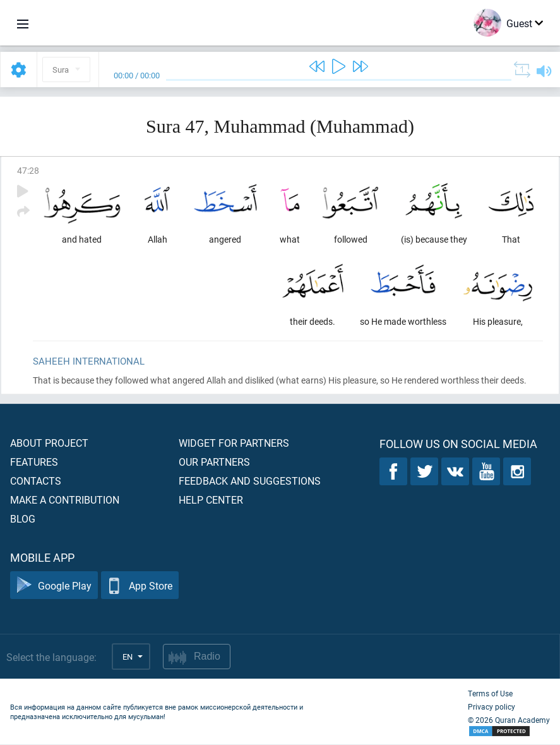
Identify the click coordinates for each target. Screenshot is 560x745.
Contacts (36, 481)
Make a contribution (65, 500)
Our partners (214, 462)
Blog (23, 519)
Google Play (54, 586)
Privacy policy (491, 707)
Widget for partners (234, 443)
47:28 (28, 170)
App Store (140, 586)
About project (49, 443)
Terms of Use (490, 694)
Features (34, 462)
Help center (211, 500)
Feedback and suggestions (250, 481)
